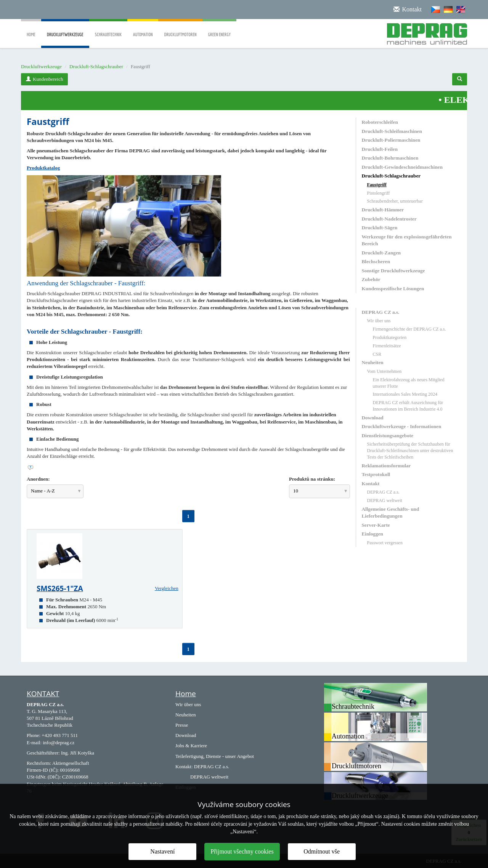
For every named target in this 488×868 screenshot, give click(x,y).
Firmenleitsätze (387, 346)
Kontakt (371, 484)
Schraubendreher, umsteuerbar (395, 201)
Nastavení (162, 851)
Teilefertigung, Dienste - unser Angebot (215, 756)
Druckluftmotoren (180, 29)
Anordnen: (38, 479)
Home (31, 29)
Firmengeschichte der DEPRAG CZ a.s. (409, 329)
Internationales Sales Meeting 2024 (405, 394)
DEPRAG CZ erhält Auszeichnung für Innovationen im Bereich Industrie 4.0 (408, 406)
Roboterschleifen (380, 122)
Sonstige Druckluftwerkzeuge (393, 271)
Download (373, 418)
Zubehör (371, 279)
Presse (182, 725)
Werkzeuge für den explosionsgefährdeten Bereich (407, 240)
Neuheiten (373, 362)
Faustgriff (377, 185)
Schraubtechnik (108, 29)
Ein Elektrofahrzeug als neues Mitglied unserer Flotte (409, 383)
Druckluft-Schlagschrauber (96, 66)
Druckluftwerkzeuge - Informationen (402, 426)
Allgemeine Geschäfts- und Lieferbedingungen (391, 512)
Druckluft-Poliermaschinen (391, 140)
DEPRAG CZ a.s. (381, 312)
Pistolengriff (379, 193)
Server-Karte (376, 525)
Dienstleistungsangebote (388, 436)
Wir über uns (379, 321)
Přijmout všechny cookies (242, 851)
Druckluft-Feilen (380, 149)
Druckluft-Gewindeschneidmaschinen (402, 167)
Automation (143, 29)
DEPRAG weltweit (385, 500)
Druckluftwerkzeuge (65, 40)
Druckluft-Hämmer (383, 210)
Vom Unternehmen (384, 371)
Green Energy (219, 29)
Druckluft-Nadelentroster (389, 219)
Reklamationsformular (386, 466)
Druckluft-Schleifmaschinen (392, 131)
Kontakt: (184, 766)
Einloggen (372, 534)
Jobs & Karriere (191, 746)
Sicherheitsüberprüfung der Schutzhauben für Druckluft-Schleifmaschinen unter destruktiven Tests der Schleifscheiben (410, 451)
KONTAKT (43, 694)
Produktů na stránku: (312, 479)
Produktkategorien (390, 337)
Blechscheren (376, 261)
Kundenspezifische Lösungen (393, 289)
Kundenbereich (44, 79)
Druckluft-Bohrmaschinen (390, 158)
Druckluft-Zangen (381, 253)
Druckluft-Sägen (380, 228)
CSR (377, 354)
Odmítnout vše (322, 851)
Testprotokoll (376, 474)
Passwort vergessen (385, 543)
